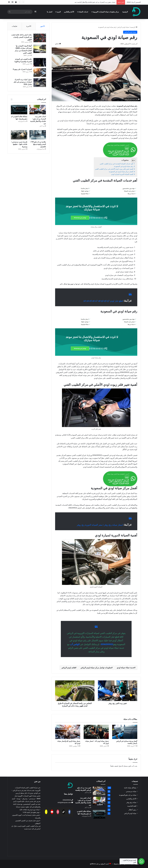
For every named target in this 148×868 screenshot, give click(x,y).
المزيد (59, 12)
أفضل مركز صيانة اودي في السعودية (121, 172)
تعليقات (14, 26)
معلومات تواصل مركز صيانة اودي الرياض (96, 668)
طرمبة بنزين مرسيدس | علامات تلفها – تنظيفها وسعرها (19, 144)
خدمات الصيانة (83, 12)
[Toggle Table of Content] (132, 160)
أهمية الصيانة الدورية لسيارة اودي (122, 174)
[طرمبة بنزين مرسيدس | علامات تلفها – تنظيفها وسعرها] (19, 135)
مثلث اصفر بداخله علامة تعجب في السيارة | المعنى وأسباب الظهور (22, 37)
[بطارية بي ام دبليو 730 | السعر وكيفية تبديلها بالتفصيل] (38, 135)
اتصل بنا (50, 12)
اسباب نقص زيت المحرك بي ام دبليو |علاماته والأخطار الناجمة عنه (95, 2)
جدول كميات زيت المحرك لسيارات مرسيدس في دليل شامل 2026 (23, 82)
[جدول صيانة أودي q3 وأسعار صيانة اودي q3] (68, 732)
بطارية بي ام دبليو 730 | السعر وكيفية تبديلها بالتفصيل (38, 144)
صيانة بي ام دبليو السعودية (128, 795)
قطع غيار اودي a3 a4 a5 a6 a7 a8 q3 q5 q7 (103, 301)
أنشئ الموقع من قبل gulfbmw (100, 864)
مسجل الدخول (123, 766)
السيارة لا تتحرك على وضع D (22, 69)
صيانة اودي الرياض (123, 27)
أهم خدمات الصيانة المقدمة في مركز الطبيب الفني (116, 164)
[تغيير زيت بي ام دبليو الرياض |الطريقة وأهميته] (99, 791)
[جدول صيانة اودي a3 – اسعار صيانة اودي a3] (96, 732)
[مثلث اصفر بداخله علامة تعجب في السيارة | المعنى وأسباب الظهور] (40, 38)
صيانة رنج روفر (131, 802)
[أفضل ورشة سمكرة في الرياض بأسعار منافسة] (125, 732)
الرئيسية (125, 12)
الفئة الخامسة (132, 806)
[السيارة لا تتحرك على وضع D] (40, 72)
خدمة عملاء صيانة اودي (126, 668)
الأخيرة (29, 26)
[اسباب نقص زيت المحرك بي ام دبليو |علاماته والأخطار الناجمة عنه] (38, 110)
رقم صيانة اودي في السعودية (124, 166)
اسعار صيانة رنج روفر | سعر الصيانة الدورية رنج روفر (100, 525)
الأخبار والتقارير (69, 12)
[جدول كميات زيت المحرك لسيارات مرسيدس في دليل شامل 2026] (40, 83)
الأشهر (43, 26)
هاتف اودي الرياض (68, 668)
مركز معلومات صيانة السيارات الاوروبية (106, 12)
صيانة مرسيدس (131, 791)
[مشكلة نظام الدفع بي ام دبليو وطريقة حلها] (19, 110)
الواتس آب (75, 644)
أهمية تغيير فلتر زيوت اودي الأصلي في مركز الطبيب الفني (114, 169)
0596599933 (107, 644)
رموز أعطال (132, 810)
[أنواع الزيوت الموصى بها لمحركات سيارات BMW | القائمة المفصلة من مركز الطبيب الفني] (40, 49)
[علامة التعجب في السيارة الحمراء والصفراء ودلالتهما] (40, 62)
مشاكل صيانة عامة (130, 788)
